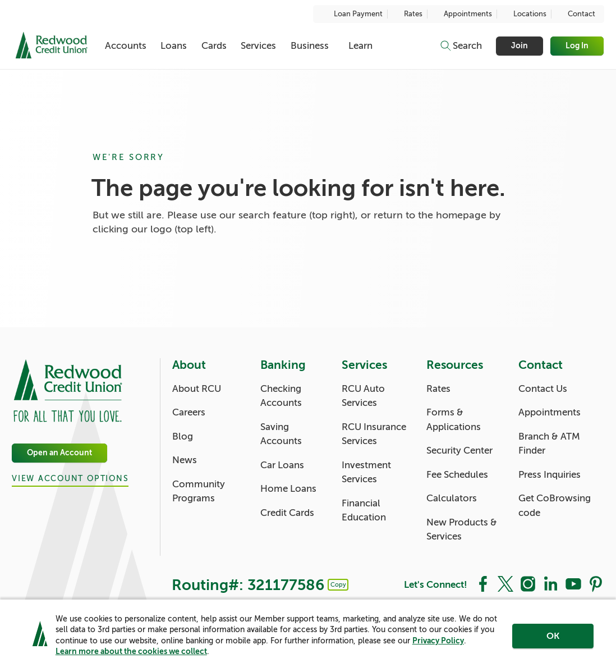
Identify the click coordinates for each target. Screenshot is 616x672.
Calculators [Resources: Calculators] (452, 498)
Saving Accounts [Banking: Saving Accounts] (281, 434)
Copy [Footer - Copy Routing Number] (338, 584)
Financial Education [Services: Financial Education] (364, 511)
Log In (578, 46)
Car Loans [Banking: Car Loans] (282, 465)
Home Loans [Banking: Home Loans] (288, 489)
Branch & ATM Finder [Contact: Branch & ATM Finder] (549, 444)
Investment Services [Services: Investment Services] (366, 472)
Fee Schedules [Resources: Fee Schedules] (457, 475)
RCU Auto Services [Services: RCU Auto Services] (363, 396)
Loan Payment (352, 14)
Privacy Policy (438, 641)
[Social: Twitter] (505, 583)
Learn (360, 46)
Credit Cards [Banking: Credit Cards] (287, 513)
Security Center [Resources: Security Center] (459, 451)
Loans (174, 46)
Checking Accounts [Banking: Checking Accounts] (281, 396)
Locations (524, 14)
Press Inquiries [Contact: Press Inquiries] (550, 475)
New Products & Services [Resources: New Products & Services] (462, 530)
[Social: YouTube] (573, 583)
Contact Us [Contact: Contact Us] (543, 389)
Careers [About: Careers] (189, 412)
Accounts (126, 46)
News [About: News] (185, 460)
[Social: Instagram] (528, 583)
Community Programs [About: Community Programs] (199, 492)
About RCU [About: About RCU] (197, 389)
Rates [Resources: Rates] (438, 389)
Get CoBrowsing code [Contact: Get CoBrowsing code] (555, 506)
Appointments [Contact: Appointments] (550, 412)
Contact (576, 14)
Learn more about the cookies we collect (131, 652)
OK (553, 637)
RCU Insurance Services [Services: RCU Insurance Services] (374, 434)
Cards (214, 46)
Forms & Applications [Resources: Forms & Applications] (454, 420)
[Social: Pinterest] (596, 583)
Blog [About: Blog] (183, 436)
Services (258, 46)
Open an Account (59, 453)
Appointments (462, 14)
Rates (407, 14)
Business (310, 46)
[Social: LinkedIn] (550, 583)
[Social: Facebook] (483, 583)
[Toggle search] (461, 46)
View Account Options (70, 479)
